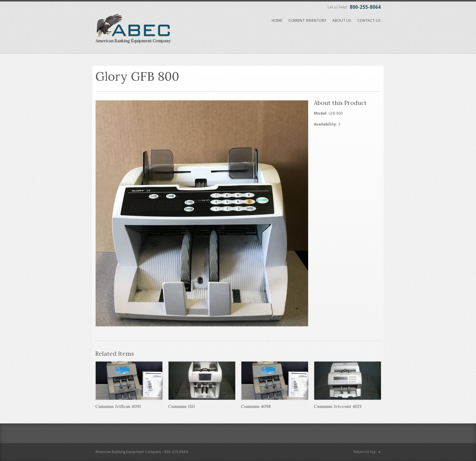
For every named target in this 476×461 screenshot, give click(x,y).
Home (277, 20)
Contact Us (369, 20)
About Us (342, 20)
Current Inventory (307, 20)
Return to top (365, 452)
